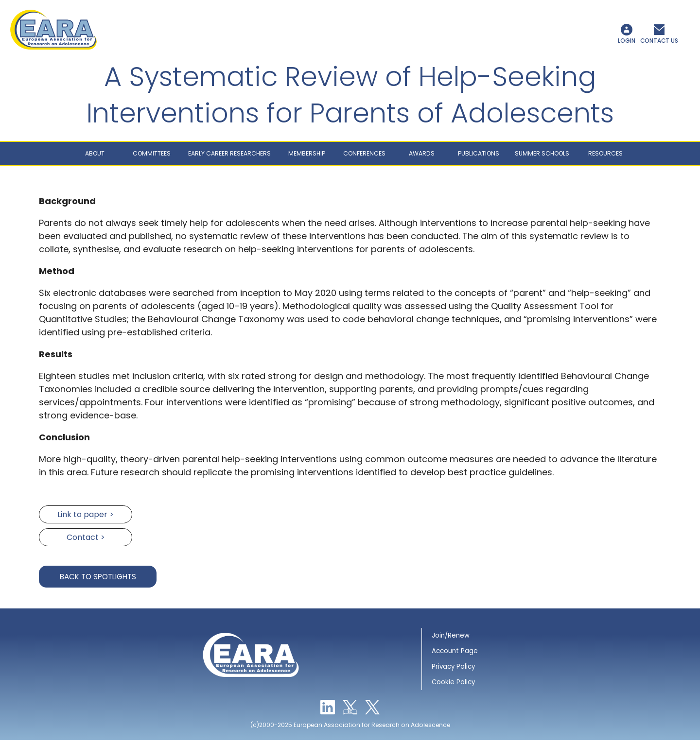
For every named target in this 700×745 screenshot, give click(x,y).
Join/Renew (451, 641)
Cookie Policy (453, 687)
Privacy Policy (453, 672)
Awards (422, 159)
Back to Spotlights (98, 582)
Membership (307, 159)
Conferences (364, 159)
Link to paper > (86, 520)
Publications (479, 159)
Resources (605, 159)
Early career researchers (229, 159)
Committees (152, 159)
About (95, 159)
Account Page (455, 656)
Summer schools (542, 159)
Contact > (86, 543)
